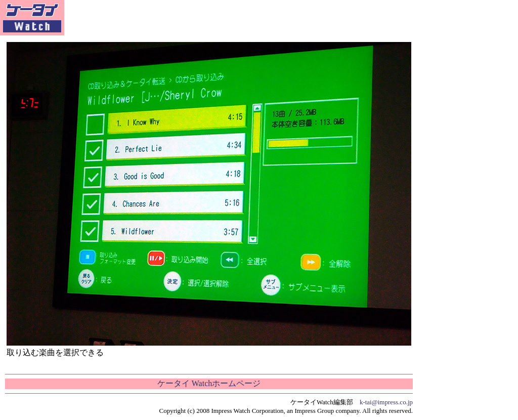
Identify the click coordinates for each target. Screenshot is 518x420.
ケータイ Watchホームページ (209, 383)
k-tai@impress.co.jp (386, 402)
